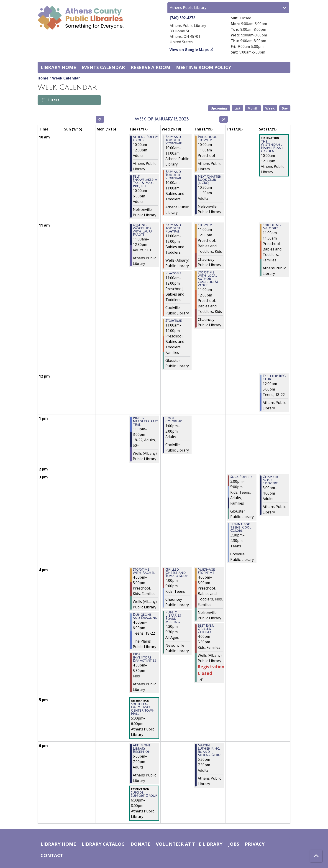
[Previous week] (100, 119)
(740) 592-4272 (182, 18)
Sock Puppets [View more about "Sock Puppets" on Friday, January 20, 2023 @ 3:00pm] (241, 477)
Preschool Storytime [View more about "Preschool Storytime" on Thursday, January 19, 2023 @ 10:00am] (207, 139)
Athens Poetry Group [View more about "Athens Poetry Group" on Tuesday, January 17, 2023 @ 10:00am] (145, 139)
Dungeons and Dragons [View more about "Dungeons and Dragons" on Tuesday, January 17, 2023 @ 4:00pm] (145, 616)
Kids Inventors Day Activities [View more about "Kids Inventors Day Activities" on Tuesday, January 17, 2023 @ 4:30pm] (144, 658)
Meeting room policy (204, 67)
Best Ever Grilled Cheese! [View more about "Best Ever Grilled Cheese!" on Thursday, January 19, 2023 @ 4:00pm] (206, 629)
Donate (140, 844)
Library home (58, 67)
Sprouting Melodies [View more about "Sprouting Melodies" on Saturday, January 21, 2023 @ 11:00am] (272, 227)
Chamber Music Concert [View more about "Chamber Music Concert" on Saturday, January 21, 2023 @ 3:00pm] (270, 480)
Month (253, 108)
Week (270, 108)
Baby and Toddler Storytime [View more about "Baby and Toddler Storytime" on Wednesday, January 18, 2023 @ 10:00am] (174, 140)
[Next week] (224, 119)
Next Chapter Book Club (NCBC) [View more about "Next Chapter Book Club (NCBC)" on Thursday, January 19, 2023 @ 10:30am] (209, 180)
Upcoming (219, 108)
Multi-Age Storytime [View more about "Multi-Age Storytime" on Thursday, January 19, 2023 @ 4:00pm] (206, 571)
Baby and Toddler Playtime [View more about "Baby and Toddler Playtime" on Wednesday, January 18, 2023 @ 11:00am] (173, 228)
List (237, 108)
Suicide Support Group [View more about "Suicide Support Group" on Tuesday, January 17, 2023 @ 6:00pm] (144, 794)
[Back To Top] (316, 856)
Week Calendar (66, 78)
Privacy (255, 844)
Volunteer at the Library (189, 844)
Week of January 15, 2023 (162, 119)
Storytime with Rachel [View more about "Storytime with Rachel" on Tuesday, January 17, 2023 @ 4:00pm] (144, 571)
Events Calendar (103, 67)
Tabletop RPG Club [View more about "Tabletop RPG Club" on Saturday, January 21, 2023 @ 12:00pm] (274, 378)
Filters (53, 100)
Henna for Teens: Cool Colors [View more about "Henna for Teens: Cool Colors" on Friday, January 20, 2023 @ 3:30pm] (241, 528)
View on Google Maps (189, 50)
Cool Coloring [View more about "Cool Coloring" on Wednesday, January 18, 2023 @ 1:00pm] (174, 420)
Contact (52, 855)
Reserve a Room (151, 67)
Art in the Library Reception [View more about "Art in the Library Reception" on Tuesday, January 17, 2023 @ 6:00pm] (142, 749)
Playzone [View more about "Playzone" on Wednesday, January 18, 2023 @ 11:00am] (173, 273)
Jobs (234, 844)
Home (43, 78)
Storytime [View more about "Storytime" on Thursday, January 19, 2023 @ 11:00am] (206, 225)
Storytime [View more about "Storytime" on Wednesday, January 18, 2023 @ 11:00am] (174, 321)
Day (285, 108)
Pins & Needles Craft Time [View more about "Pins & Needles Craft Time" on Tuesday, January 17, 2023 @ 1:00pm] (145, 421)
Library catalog (103, 844)
